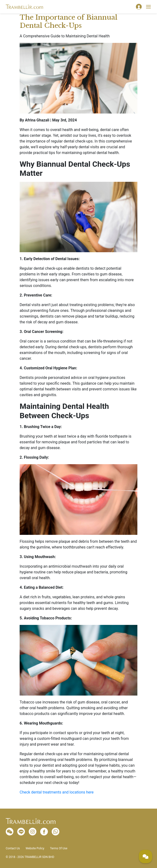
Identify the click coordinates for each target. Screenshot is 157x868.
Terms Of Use (59, 848)
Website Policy (35, 848)
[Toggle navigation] (148, 7)
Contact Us (13, 848)
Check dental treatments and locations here (57, 792)
